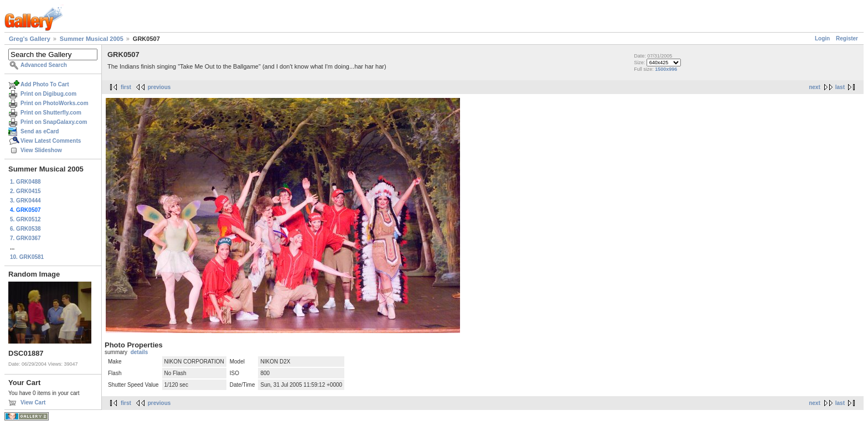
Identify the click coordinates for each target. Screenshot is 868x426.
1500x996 (666, 69)
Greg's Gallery (30, 39)
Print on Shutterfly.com (51, 113)
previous (159, 87)
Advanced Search (44, 65)
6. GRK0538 (25, 229)
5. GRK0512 (25, 219)
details (139, 352)
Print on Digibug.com (48, 94)
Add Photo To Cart (45, 84)
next (815, 87)
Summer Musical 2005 (92, 39)
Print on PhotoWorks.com (55, 103)
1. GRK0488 (25, 182)
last (840, 87)
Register (847, 38)
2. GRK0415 (25, 191)
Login (822, 38)
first (126, 87)
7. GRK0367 (25, 238)
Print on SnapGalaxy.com (54, 122)
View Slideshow (41, 150)
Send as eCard (40, 131)
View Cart (33, 402)
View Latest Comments (51, 141)
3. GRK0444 (25, 201)
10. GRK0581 (27, 257)
